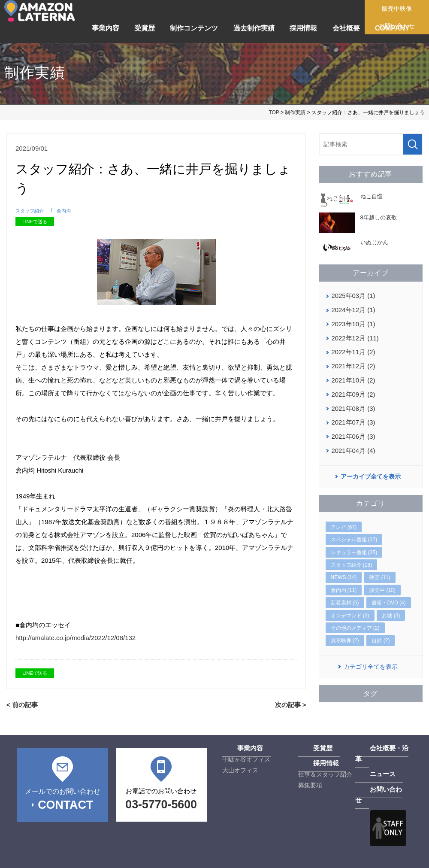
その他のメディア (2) (355, 620)
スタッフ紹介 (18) (352, 557)
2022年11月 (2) (352, 349)
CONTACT (65, 803)
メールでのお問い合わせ (62, 790)
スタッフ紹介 (32, 211)
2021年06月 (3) (352, 429)
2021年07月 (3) (352, 416)
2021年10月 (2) (352, 376)
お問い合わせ (373, 778)
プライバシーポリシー (45, 857)
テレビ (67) (344, 519)
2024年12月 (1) (352, 309)
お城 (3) (391, 607)
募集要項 (310, 785)
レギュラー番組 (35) (354, 544)
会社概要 (346, 28)
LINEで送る (35, 222)
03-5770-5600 (161, 803)
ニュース (367, 763)
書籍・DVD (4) (388, 595)
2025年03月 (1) (352, 295)
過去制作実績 (254, 28)
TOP (274, 112)
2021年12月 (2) (352, 362)
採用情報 (303, 28)
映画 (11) (380, 569)
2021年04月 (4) (352, 443)
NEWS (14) (344, 569)
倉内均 (70, 211)
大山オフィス (240, 769)
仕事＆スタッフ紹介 (325, 774)
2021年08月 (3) (352, 403)
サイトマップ (107, 857)
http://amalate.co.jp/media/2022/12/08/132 (76, 638)
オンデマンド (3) (350, 607)
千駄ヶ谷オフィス (246, 759)
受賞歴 (145, 28)
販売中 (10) (382, 582)
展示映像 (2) (345, 632)
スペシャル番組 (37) (354, 531)
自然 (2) (381, 632)
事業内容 (106, 28)
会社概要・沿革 (376, 748)
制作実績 (295, 112)
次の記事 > (291, 704)
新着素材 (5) (345, 595)
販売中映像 (400, 9)
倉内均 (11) (344, 582)
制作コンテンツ (194, 28)
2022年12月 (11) (354, 336)
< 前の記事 (21, 704)
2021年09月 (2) (352, 389)
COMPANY (392, 28)
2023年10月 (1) (352, 322)
